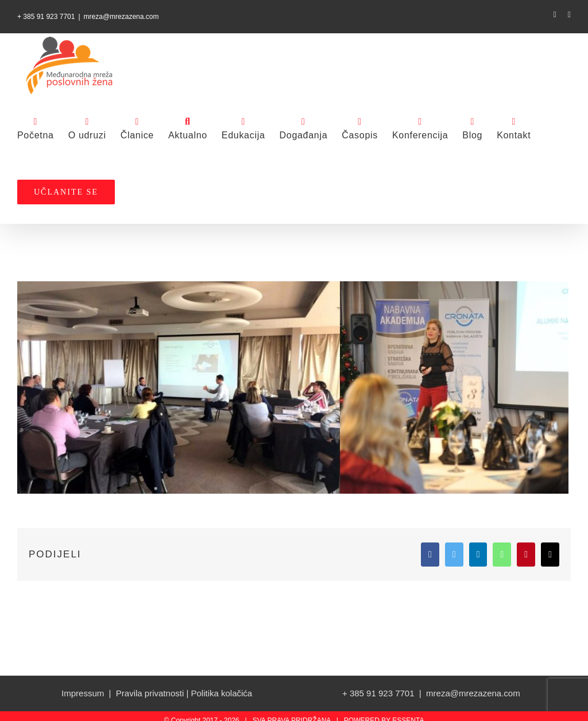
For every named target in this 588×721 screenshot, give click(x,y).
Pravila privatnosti (150, 693)
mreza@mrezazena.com (121, 17)
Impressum (83, 693)
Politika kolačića (221, 693)
